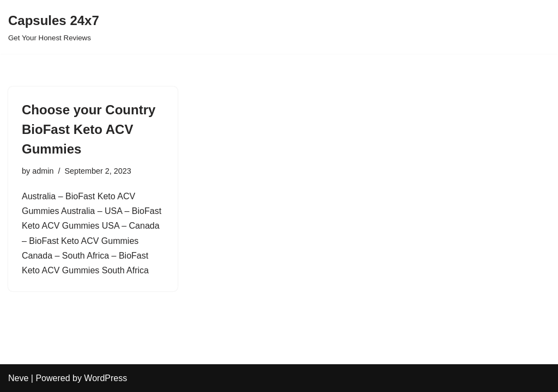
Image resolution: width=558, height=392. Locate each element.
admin (43, 171)
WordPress (105, 378)
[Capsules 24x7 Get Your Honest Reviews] (54, 27)
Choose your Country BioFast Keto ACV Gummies (89, 129)
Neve (18, 378)
